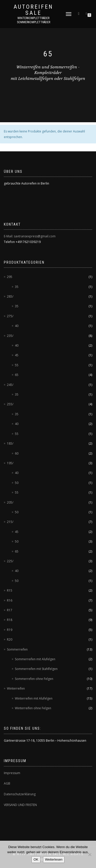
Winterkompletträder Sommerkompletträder (34, 20)
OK (36, 859)
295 (10, 277)
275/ (10, 316)
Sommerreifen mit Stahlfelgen (36, 669)
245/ (10, 385)
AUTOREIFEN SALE (33, 10)
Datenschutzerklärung (20, 794)
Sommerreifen (17, 649)
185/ (10, 443)
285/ (10, 296)
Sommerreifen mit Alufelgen (35, 659)
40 (17, 326)
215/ (10, 522)
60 (17, 453)
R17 (10, 610)
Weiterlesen (54, 859)
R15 (10, 590)
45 (17, 355)
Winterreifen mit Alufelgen (34, 698)
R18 (10, 620)
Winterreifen (16, 688)
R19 (10, 630)
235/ (10, 336)
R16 (10, 600)
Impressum (12, 773)
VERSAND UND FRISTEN (20, 805)
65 (17, 375)
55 (17, 365)
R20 (10, 639)
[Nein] (90, 854)
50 (17, 483)
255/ (10, 404)
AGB (7, 783)
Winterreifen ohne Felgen (33, 708)
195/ (10, 463)
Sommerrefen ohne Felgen (34, 679)
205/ (10, 502)
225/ (10, 561)
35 (17, 287)
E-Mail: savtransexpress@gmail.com (30, 236)
